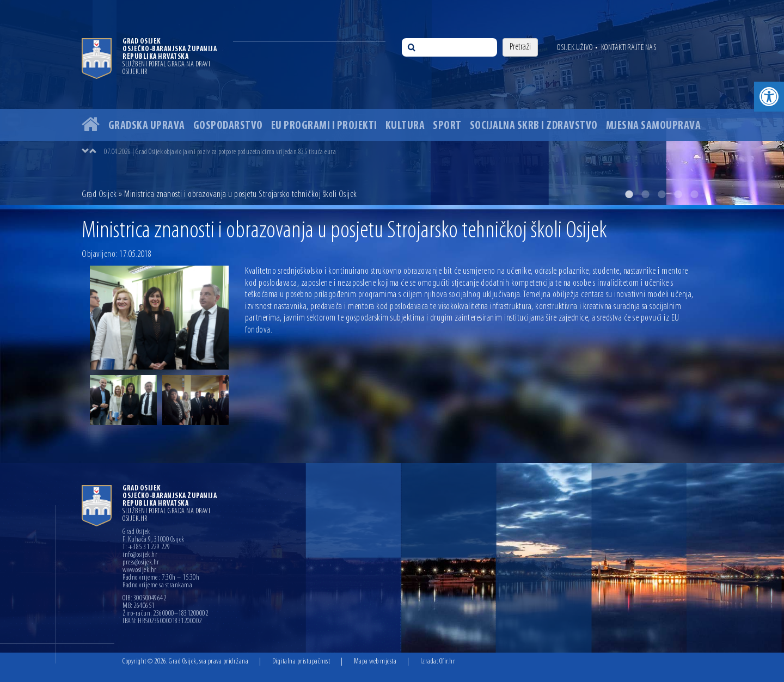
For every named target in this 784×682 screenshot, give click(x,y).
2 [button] (645, 194)
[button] (769, 97)
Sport (447, 126)
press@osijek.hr (141, 563)
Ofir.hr (448, 662)
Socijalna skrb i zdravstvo (534, 126)
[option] (392, 103)
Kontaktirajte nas (629, 48)
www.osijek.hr (140, 570)
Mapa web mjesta (375, 662)
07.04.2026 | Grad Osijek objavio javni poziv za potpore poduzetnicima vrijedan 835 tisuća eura (220, 152)
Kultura (405, 126)
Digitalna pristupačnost (301, 662)
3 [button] (661, 194)
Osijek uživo (575, 48)
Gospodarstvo (228, 126)
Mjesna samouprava (654, 126)
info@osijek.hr (140, 555)
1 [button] (629, 194)
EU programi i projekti (324, 126)
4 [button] (678, 194)
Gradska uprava (147, 126)
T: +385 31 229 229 (146, 548)
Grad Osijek (99, 195)
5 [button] (694, 194)
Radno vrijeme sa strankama (157, 586)
